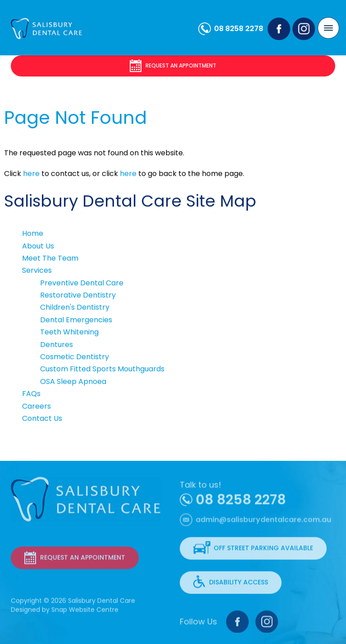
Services (37, 271)
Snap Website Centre (85, 611)
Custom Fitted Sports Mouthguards (102, 369)
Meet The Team (50, 259)
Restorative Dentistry (78, 295)
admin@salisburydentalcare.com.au (263, 523)
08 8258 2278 (239, 29)
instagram (304, 29)
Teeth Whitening (69, 332)
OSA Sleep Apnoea (73, 381)
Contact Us (42, 419)
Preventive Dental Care (82, 283)
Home (33, 234)
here (31, 174)
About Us (38, 246)
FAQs (31, 394)
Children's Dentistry (75, 308)
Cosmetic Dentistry (75, 357)
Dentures (57, 345)
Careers (36, 406)
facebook (279, 29)
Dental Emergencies (76, 320)
